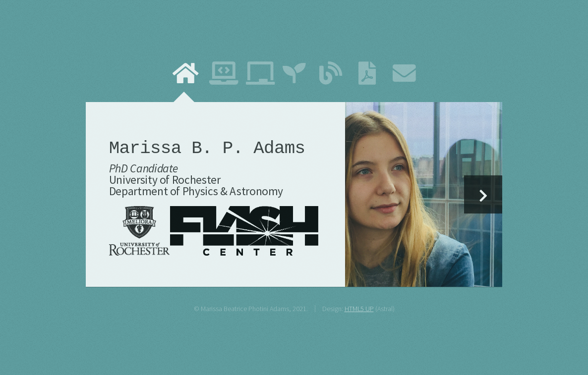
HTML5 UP (359, 309)
